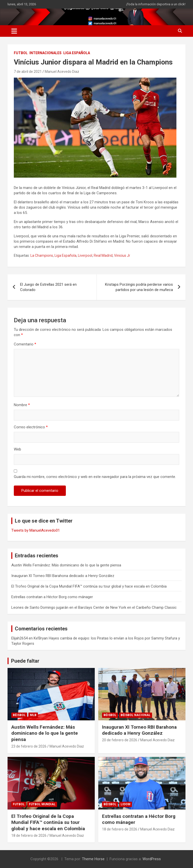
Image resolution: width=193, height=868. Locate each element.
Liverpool (85, 255)
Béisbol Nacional (136, 715)
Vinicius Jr (122, 255)
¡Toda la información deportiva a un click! (156, 4)
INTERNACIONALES (45, 53)
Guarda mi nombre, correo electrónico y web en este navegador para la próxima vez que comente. (95, 477)
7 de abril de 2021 (28, 72)
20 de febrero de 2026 (120, 740)
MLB (33, 715)
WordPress (152, 859)
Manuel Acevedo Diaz (62, 72)
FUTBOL (21, 53)
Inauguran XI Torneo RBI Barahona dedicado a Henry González (63, 576)
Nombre (22, 405)
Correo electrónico (31, 427)
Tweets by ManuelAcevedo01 (36, 530)
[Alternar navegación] (14, 31)
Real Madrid (103, 255)
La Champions (42, 255)
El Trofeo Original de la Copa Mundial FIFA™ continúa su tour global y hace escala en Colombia (89, 586)
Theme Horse (93, 859)
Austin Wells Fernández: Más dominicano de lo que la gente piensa (66, 565)
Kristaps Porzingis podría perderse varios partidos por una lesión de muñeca (139, 287)
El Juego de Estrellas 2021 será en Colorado (48, 287)
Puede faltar (25, 661)
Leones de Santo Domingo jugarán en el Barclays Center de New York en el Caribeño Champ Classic (94, 607)
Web (17, 449)
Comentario (25, 344)
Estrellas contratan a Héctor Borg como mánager (52, 597)
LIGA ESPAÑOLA (77, 53)
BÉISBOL (19, 715)
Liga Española (65, 255)
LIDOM (126, 804)
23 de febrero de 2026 (29, 746)
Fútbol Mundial (42, 804)
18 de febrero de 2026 (29, 835)
